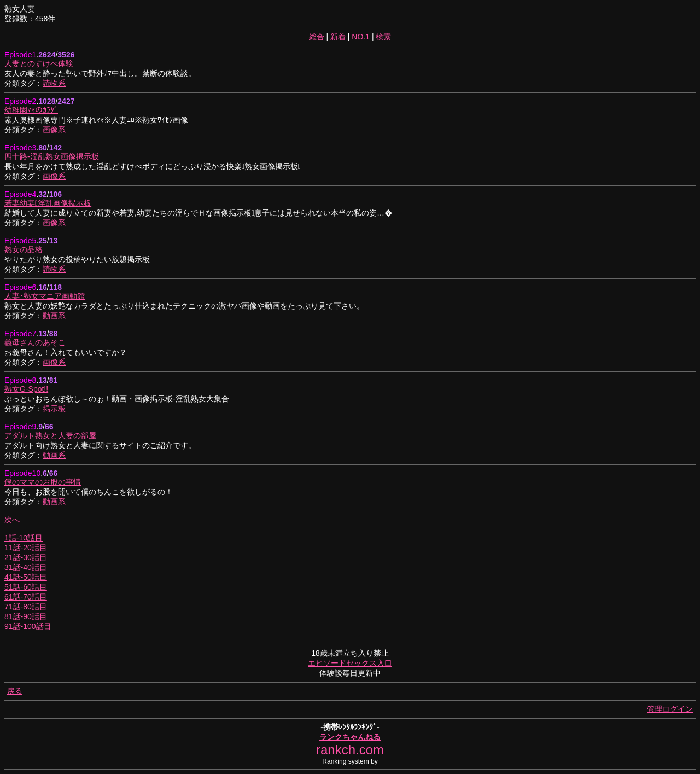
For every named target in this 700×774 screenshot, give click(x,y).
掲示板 (54, 409)
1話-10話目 (24, 538)
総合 (317, 37)
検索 (383, 37)
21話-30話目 (26, 557)
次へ (12, 520)
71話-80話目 (26, 607)
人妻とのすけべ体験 (39, 63)
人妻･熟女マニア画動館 (45, 296)
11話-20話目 (26, 548)
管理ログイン (670, 709)
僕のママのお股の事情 (43, 482)
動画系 (54, 316)
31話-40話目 (26, 567)
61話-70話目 (26, 597)
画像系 (54, 130)
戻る (15, 691)
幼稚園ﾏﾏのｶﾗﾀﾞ (31, 110)
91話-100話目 (28, 626)
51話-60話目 (26, 587)
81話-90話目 (26, 616)
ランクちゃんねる (350, 737)
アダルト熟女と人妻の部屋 (50, 435)
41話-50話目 (26, 577)
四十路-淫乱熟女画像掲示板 (52, 156)
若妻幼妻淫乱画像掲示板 (48, 203)
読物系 (54, 83)
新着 (338, 37)
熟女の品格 (24, 249)
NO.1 (361, 37)
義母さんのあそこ (35, 342)
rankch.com (350, 750)
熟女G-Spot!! (26, 389)
